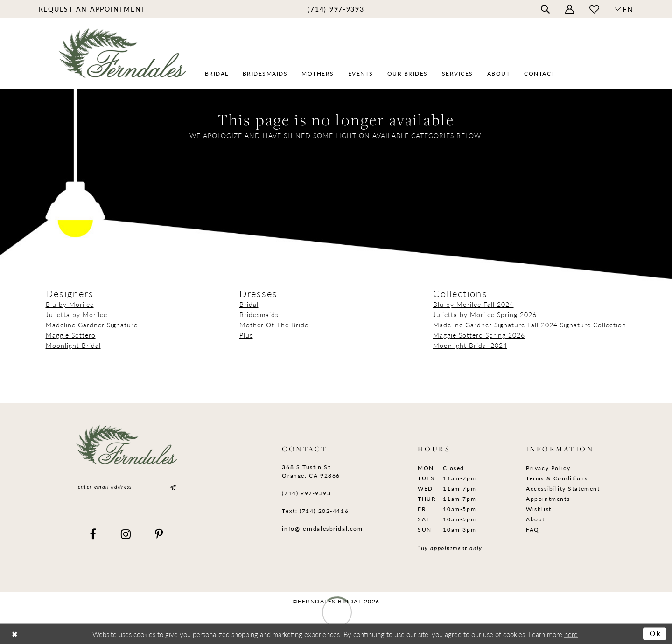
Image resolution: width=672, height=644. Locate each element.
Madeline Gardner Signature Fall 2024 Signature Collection (530, 325)
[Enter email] (127, 487)
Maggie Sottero (71, 335)
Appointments (548, 499)
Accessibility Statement (563, 488)
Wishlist (539, 509)
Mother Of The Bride (274, 325)
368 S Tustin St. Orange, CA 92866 (311, 471)
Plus (246, 335)
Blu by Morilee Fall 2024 (473, 304)
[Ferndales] (123, 59)
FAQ (533, 530)
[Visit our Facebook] (93, 534)
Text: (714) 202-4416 (315, 511)
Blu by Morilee (70, 304)
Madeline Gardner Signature (92, 325)
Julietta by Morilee (77, 314)
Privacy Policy (548, 468)
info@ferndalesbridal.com (322, 529)
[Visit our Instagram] (126, 534)
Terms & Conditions (557, 478)
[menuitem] (92, 9)
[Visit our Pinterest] (159, 534)
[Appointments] (92, 9)
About (535, 519)
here (571, 634)
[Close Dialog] (15, 634)
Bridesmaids (259, 314)
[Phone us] (336, 9)
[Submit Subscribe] (172, 487)
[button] (569, 9)
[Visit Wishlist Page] (594, 9)
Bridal (249, 304)
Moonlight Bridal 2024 (470, 345)
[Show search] (545, 9)
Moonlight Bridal (73, 345)
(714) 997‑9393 (306, 493)
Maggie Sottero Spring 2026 (479, 335)
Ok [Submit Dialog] (656, 634)
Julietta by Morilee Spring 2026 (485, 314)
